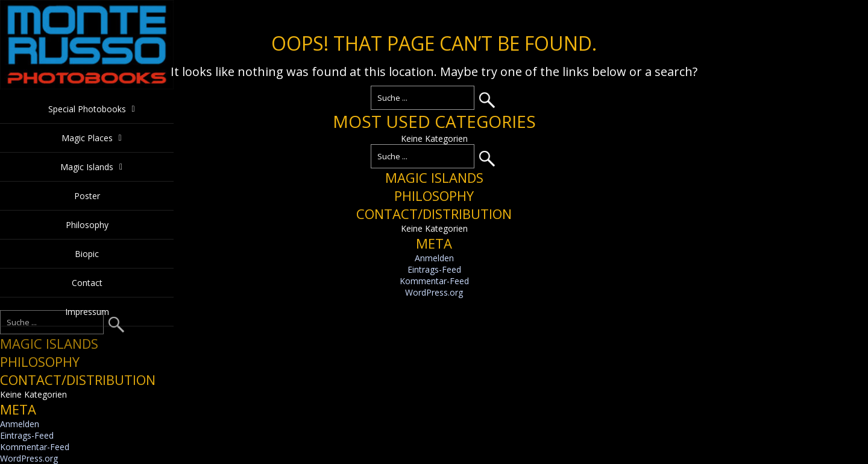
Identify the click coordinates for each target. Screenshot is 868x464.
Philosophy (87, 225)
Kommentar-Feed (434, 281)
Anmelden (434, 258)
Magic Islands (87, 167)
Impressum (87, 312)
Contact (87, 283)
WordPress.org (434, 292)
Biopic (87, 254)
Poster (87, 196)
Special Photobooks (87, 109)
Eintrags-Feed (434, 269)
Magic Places (87, 138)
